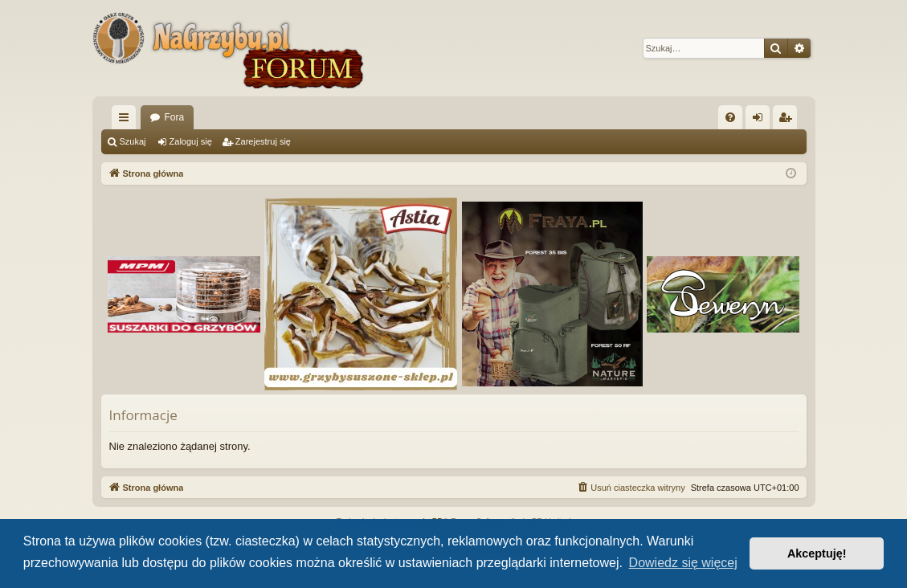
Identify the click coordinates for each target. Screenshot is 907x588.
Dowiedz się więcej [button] (683, 563)
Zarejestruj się (263, 141)
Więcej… (127, 120)
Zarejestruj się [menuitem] (788, 120)
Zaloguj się (191, 141)
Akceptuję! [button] (817, 553)
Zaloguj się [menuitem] (760, 120)
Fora (175, 117)
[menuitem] (730, 117)
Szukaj (133, 141)
